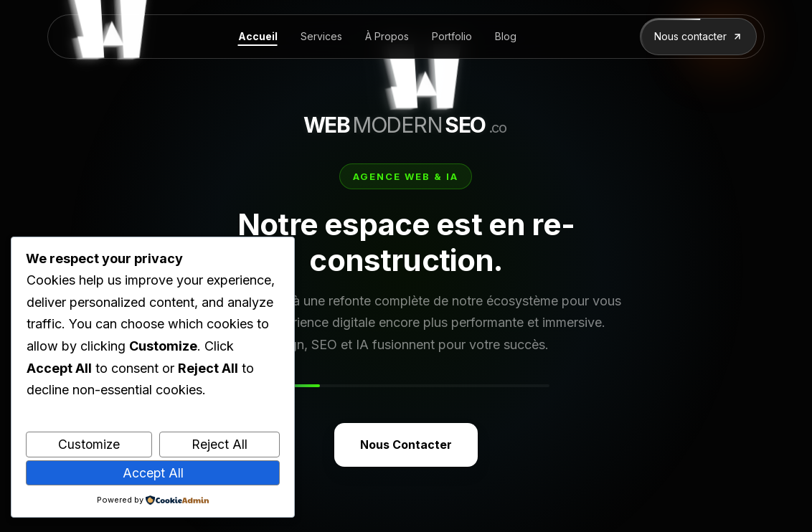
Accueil (258, 36)
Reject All (219, 444)
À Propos (387, 36)
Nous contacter (698, 36)
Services (321, 36)
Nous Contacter (406, 445)
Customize (89, 444)
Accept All (153, 473)
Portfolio (452, 36)
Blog (506, 36)
